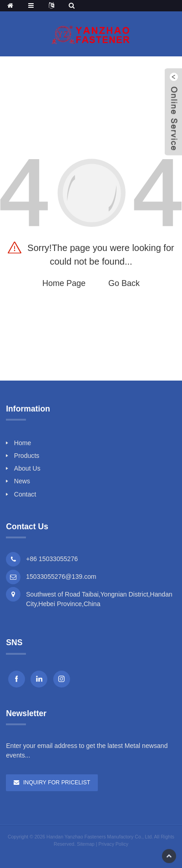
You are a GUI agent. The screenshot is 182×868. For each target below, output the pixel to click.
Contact (25, 494)
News (22, 481)
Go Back (124, 283)
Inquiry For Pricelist (57, 783)
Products (27, 456)
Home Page (64, 283)
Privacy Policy (113, 844)
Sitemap (86, 844)
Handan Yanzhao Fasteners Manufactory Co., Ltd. (100, 837)
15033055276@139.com (61, 577)
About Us (27, 468)
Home (23, 443)
